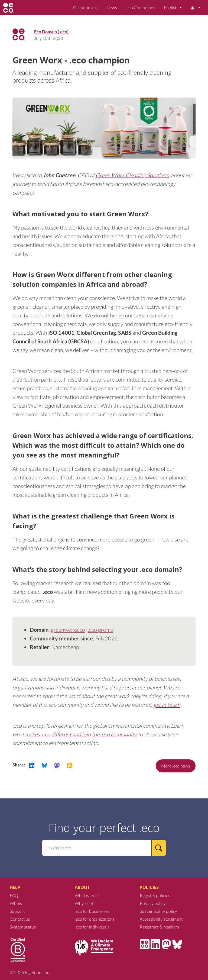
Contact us (20, 919)
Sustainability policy (158, 911)
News (112, 7)
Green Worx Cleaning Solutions (132, 175)
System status (23, 927)
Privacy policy (153, 903)
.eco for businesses (92, 911)
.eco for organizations (95, 919)
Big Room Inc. (37, 972)
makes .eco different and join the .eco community (81, 734)
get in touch (167, 705)
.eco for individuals (92, 927)
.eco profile (100, 630)
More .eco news (176, 766)
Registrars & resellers (159, 927)
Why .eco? (84, 903)
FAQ (14, 895)
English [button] (171, 7)
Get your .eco (85, 7)
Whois (16, 903)
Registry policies (155, 895)
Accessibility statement (161, 919)
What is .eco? (87, 895)
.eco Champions (140, 7)
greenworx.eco (68, 630)
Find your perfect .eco (104, 828)
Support (17, 911)
